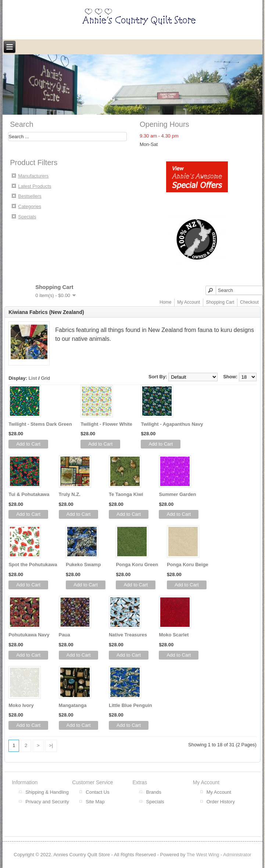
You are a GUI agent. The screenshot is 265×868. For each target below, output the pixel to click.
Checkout (249, 302)
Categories (30, 206)
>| (51, 745)
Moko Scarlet (174, 635)
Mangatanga (73, 705)
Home (165, 302)
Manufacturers (33, 176)
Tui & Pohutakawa (29, 494)
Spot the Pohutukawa (33, 565)
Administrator (237, 855)
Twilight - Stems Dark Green (40, 424)
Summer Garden (177, 494)
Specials (27, 217)
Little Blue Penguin (130, 705)
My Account (189, 302)
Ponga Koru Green (137, 565)
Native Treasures (128, 635)
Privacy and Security (47, 802)
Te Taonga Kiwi (126, 494)
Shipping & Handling (47, 792)
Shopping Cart (220, 302)
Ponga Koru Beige (188, 565)
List (33, 378)
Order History (221, 802)
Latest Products (35, 186)
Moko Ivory (21, 705)
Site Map (95, 802)
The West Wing (203, 855)
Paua (65, 635)
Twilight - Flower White (106, 424)
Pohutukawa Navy (29, 635)
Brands (153, 792)
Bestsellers (30, 196)
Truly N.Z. (70, 494)
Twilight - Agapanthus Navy (172, 424)
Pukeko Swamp (83, 565)
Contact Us (97, 792)
